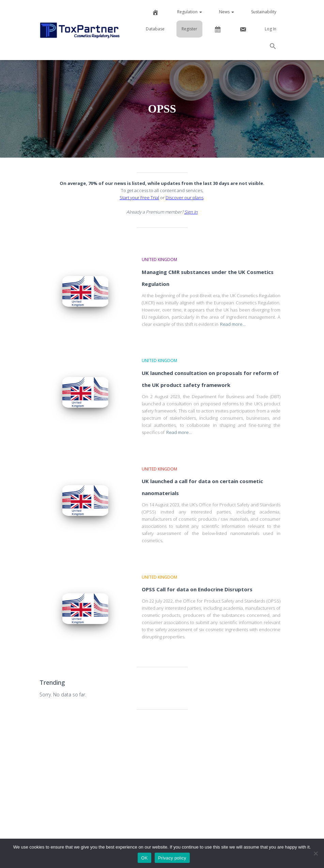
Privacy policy (172, 858)
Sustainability (264, 12)
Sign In (191, 212)
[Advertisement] (162, 768)
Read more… (233, 324)
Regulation (190, 12)
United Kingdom (159, 259)
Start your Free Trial (139, 198)
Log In (271, 29)
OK (144, 858)
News (227, 12)
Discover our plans (184, 198)
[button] (273, 47)
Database (155, 29)
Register (189, 29)
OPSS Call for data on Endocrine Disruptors (197, 589)
